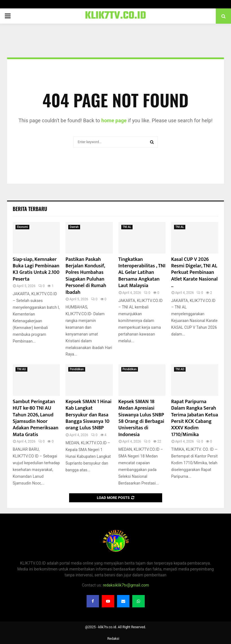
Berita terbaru (30, 209)
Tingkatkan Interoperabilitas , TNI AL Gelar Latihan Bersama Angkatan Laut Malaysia (142, 273)
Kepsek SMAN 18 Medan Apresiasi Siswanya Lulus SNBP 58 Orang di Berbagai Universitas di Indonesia (141, 418)
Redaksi (113, 639)
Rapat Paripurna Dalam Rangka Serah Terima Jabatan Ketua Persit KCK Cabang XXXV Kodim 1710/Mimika (195, 418)
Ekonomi (22, 227)
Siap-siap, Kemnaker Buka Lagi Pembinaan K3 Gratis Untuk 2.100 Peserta (36, 269)
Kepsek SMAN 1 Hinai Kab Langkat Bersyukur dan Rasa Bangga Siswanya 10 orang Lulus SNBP (88, 415)
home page (114, 120)
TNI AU (21, 369)
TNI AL (127, 227)
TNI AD (180, 369)
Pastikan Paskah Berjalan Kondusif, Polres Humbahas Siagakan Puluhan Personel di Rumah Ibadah (86, 276)
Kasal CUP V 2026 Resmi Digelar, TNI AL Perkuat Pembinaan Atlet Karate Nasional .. (194, 273)
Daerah (74, 227)
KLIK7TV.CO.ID (115, 16)
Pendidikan (77, 369)
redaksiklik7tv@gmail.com (126, 585)
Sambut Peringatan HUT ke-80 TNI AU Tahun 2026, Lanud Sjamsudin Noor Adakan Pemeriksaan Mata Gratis (36, 418)
